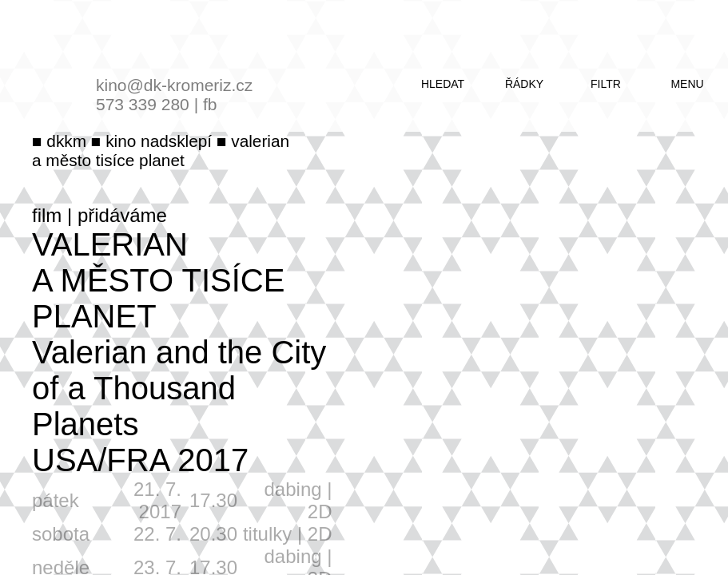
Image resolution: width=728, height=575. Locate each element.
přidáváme (122, 215)
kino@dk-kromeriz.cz (174, 85)
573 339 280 (143, 104)
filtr (606, 84)
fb (210, 104)
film (47, 215)
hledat (443, 84)
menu (687, 84)
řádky (524, 84)
